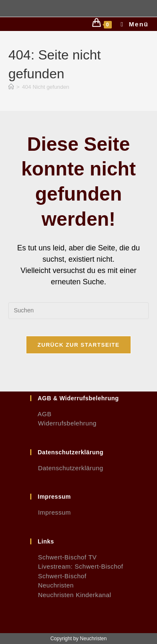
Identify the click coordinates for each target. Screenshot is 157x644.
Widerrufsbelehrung (63, 423)
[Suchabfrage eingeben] (78, 311)
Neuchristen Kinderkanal (71, 595)
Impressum (50, 512)
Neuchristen (52, 585)
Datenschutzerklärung (67, 468)
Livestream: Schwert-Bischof (77, 566)
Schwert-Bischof (58, 576)
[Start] (11, 87)
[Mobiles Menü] (131, 24)
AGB (41, 414)
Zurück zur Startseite (78, 345)
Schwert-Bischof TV (63, 557)
